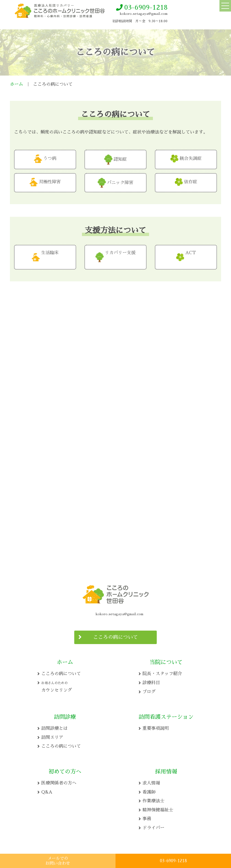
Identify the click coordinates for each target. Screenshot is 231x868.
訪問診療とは (54, 727)
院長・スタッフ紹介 (162, 672)
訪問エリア (52, 736)
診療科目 (151, 681)
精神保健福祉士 (158, 808)
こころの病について (116, 636)
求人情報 (151, 781)
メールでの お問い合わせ (58, 861)
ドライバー (153, 826)
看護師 (149, 791)
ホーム (16, 84)
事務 (147, 817)
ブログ (149, 690)
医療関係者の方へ (59, 781)
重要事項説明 (156, 727)
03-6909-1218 (146, 7)
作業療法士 (153, 799)
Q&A (47, 791)
